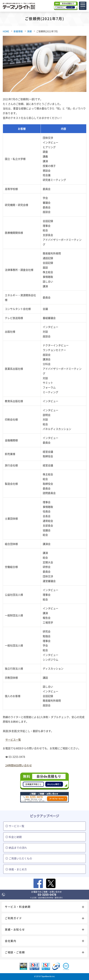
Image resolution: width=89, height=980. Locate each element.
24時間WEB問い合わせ (19, 765)
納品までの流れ (16, 848)
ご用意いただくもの (19, 858)
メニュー (83, 7)
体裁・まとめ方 (16, 869)
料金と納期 (14, 837)
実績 (29, 31)
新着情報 (18, 31)
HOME (6, 31)
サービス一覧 (13, 740)
